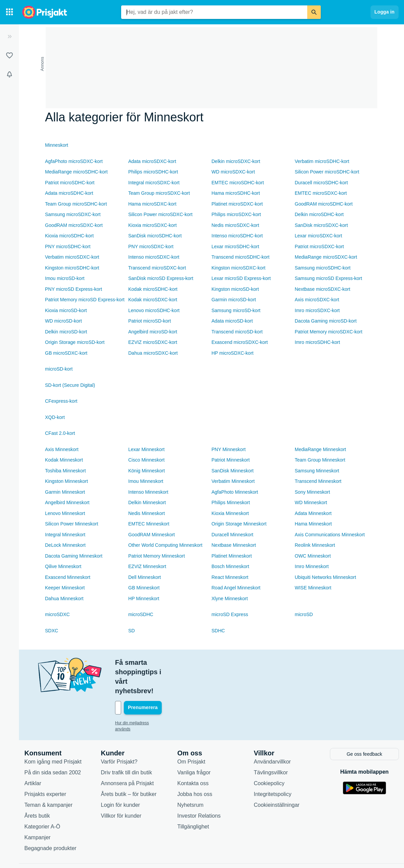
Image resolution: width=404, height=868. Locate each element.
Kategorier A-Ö (42, 797)
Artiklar (33, 754)
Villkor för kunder (121, 787)
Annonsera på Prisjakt (127, 754)
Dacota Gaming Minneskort (74, 556)
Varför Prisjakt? (119, 733)
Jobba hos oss (195, 765)
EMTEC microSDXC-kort (321, 193)
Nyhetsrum (190, 776)
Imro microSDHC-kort (317, 342)
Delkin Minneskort (147, 502)
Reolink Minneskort (315, 545)
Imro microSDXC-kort (317, 310)
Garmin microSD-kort (234, 300)
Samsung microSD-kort (236, 310)
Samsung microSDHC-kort (323, 268)
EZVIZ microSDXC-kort (153, 342)
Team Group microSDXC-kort (159, 193)
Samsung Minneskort (317, 471)
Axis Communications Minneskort (330, 535)
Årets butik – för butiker (129, 765)
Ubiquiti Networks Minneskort (325, 577)
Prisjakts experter (45, 765)
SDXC (52, 631)
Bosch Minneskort (230, 566)
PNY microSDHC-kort (68, 247)
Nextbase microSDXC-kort (322, 289)
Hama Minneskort (313, 524)
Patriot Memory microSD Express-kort (85, 300)
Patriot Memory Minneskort (156, 556)
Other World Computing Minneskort (165, 545)
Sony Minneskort (312, 492)
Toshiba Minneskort (65, 471)
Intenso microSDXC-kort (154, 257)
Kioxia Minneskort (230, 513)
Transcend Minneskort (318, 481)
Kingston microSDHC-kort (72, 268)
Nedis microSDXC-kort (235, 225)
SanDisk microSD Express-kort (161, 278)
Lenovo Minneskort (65, 513)
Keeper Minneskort (65, 588)
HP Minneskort (144, 599)
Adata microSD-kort (232, 321)
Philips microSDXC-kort (236, 214)
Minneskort (57, 145)
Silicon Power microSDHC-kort (327, 172)
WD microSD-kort (63, 321)
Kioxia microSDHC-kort (69, 236)
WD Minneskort (311, 502)
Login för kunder (120, 776)
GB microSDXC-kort (66, 353)
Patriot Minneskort (231, 460)
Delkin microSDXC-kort (236, 161)
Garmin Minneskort (65, 492)
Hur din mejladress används (140, 695)
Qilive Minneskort (63, 566)
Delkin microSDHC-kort (319, 214)
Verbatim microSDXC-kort (72, 257)
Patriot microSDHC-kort (70, 183)
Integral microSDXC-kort (154, 183)
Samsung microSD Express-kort (328, 278)
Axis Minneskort (62, 449)
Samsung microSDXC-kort (73, 214)
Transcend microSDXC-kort (157, 268)
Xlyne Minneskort (230, 599)
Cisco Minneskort (146, 460)
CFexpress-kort (61, 401)
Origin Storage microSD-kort (75, 342)
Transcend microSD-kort (237, 332)
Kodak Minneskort (64, 460)
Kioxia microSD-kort (66, 310)
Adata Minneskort (313, 513)
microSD (304, 614)
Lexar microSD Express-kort (241, 278)
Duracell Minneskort (232, 535)
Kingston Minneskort (66, 481)
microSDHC (141, 614)
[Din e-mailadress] (159, 679)
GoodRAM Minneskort (152, 535)
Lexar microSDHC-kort (235, 247)
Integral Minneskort (65, 535)
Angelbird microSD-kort (153, 332)
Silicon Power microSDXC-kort (160, 214)
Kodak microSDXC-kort (153, 300)
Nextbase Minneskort (234, 545)
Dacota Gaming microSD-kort (326, 321)
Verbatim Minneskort (233, 481)
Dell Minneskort (144, 577)
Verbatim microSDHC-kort (322, 161)
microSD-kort (59, 369)
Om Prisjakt (191, 733)
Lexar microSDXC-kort (318, 236)
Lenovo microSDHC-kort (154, 310)
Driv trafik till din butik (126, 743)
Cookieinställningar (277, 776)
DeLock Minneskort (65, 545)
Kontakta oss (193, 754)
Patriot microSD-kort (150, 321)
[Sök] (314, 12)
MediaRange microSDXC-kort (326, 257)
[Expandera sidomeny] (9, 37)
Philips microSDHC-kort (153, 172)
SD (131, 631)
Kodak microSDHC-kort (153, 289)
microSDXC (57, 614)
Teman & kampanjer (48, 776)
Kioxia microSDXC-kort (152, 225)
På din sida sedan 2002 (53, 743)
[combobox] (214, 12)
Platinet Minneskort (232, 556)
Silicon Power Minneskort (72, 524)
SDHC (218, 631)
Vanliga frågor (194, 743)
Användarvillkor (272, 733)
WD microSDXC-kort (233, 172)
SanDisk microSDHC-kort (155, 236)
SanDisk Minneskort (233, 471)
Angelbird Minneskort (67, 502)
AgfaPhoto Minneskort (235, 492)
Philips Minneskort (231, 502)
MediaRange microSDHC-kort (76, 172)
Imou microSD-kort (65, 278)
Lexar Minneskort (146, 449)
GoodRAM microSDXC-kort (74, 225)
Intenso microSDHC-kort (237, 236)
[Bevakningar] (9, 74)
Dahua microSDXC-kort (153, 353)
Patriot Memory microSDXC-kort (329, 332)
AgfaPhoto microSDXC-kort (74, 161)
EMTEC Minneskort (149, 524)
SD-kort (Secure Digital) (70, 385)
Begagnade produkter (50, 819)
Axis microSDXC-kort (317, 300)
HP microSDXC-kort (232, 353)
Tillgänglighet (193, 797)
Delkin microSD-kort (66, 332)
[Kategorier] (9, 12)
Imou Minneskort (146, 481)
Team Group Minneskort (320, 460)
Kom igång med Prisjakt (53, 733)
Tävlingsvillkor (271, 743)
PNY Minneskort (229, 449)
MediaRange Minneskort (320, 449)
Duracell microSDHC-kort (321, 183)
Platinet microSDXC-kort (237, 204)
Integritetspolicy (273, 765)
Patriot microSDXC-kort (319, 247)
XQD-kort (55, 417)
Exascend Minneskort (68, 577)
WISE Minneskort (313, 588)
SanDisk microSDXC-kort (321, 225)
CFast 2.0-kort (60, 433)
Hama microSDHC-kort (236, 193)
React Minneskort (230, 577)
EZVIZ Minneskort (147, 566)
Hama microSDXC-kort (152, 204)
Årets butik (37, 787)
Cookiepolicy (269, 754)
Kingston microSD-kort (235, 289)
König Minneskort (147, 471)
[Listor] (9, 55)
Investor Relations (199, 787)
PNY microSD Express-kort (74, 289)
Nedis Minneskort (147, 513)
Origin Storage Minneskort (239, 524)
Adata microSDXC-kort (152, 161)
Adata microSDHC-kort (69, 193)
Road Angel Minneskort (236, 588)
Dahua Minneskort (64, 599)
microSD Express (230, 614)
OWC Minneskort (313, 556)
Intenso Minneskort (148, 492)
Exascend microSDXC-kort (240, 342)
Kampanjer (37, 808)
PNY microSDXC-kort (151, 247)
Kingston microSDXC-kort (239, 268)
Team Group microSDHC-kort (76, 204)
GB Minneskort (144, 588)
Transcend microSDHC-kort (240, 257)
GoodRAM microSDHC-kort (324, 204)
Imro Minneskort (312, 566)
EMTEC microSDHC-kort (238, 183)
